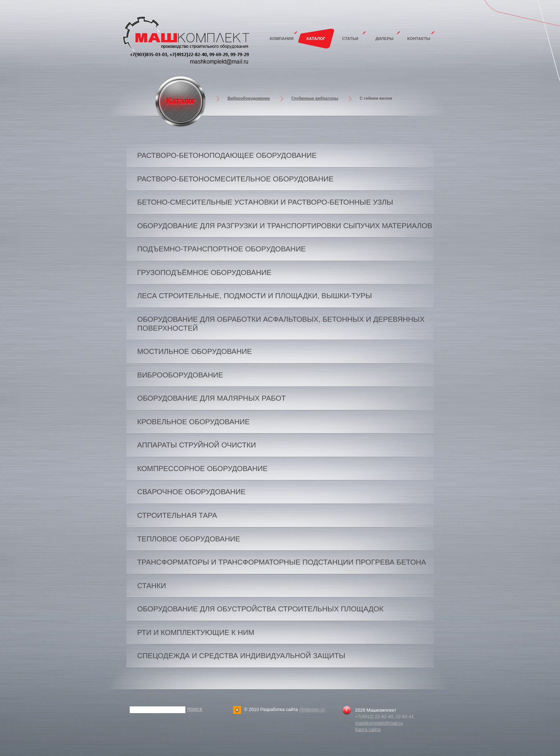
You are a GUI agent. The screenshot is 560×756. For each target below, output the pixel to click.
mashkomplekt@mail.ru (379, 723)
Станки (152, 585)
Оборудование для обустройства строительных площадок (260, 609)
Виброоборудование (249, 98)
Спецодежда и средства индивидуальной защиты (241, 655)
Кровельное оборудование (193, 422)
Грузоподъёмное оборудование (204, 272)
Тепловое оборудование (189, 539)
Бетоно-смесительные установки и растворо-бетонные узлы (265, 202)
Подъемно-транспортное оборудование (221, 249)
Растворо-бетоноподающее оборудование (227, 155)
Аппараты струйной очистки (197, 445)
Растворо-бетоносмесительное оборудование (235, 179)
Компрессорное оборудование (202, 468)
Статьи (350, 39)
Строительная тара (177, 515)
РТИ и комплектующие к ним (196, 632)
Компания (282, 39)
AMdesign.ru (312, 710)
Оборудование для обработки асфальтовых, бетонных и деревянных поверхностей (281, 324)
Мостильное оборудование (194, 351)
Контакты (419, 39)
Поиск (195, 710)
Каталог (316, 39)
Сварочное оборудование (191, 492)
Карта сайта (368, 729)
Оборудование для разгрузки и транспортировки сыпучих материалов (285, 226)
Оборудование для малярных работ (211, 398)
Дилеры (384, 39)
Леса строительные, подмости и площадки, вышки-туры (254, 296)
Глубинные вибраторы (315, 98)
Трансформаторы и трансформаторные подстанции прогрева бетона (282, 562)
